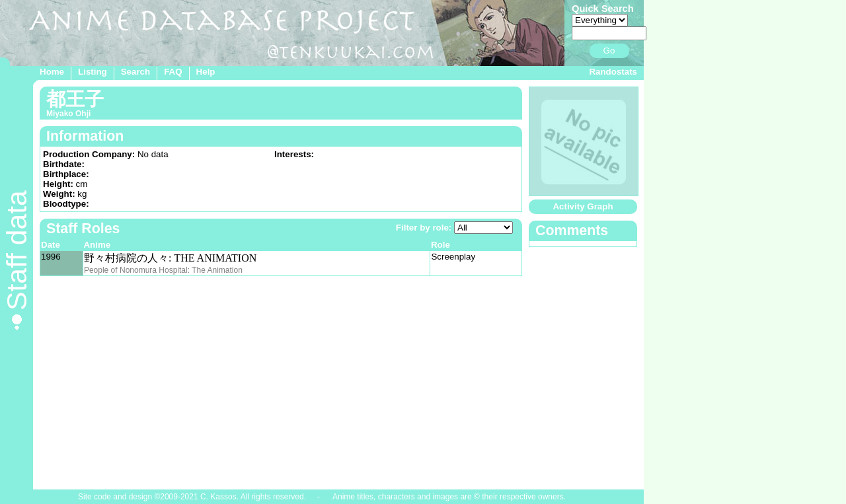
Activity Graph (583, 206)
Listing (93, 72)
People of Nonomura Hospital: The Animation (163, 270)
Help (206, 72)
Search (135, 72)
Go (609, 51)
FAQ (173, 72)
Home (52, 72)
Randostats (613, 72)
